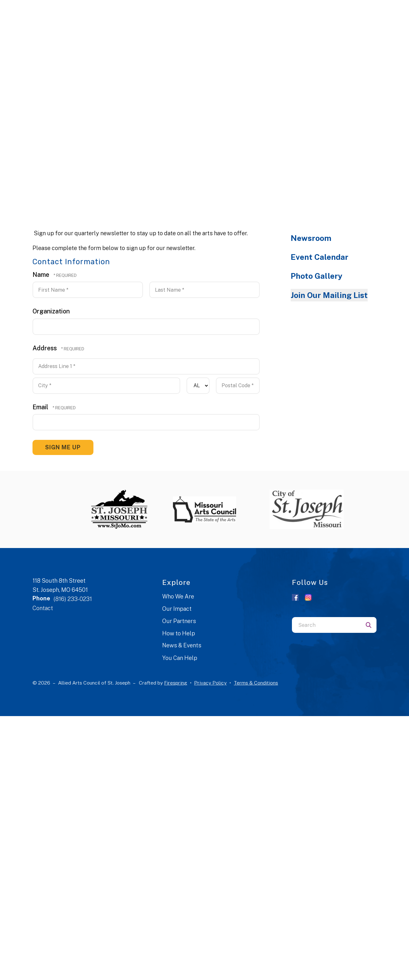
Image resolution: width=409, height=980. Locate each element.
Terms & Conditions (256, 683)
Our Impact (177, 609)
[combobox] (326, 625)
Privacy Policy (210, 683)
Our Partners (179, 621)
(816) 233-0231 (73, 599)
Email (41, 407)
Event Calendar (320, 257)
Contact (43, 608)
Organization (51, 311)
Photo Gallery (317, 276)
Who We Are (178, 596)
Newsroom (311, 238)
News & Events (182, 645)
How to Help (179, 633)
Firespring (176, 683)
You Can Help (180, 658)
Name (42, 274)
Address (45, 348)
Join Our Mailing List (329, 295)
